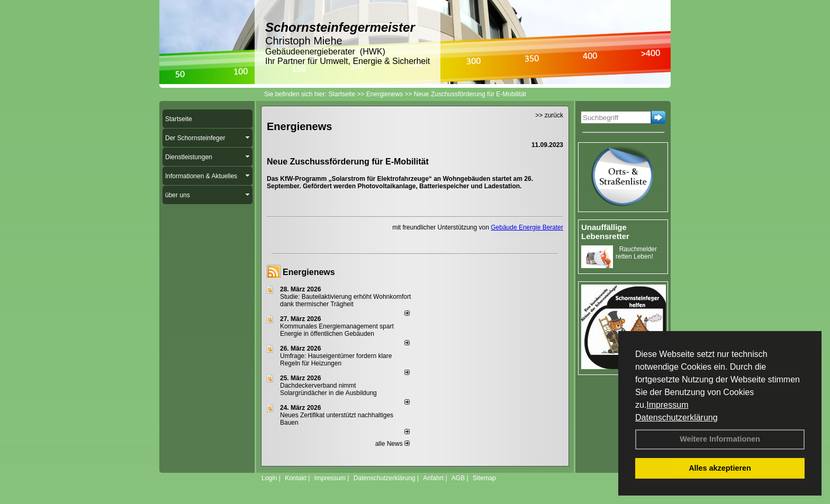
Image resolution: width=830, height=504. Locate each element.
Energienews (309, 272)
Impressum (667, 405)
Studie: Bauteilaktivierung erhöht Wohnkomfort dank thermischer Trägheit (345, 300)
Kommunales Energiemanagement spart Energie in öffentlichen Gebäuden (337, 330)
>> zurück (549, 115)
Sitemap (484, 478)
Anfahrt (433, 478)
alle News (393, 444)
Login (269, 478)
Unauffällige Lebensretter (605, 232)
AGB (458, 478)
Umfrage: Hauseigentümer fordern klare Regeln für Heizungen (336, 360)
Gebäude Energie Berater (527, 227)
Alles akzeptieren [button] (720, 468)
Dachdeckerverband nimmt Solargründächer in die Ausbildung (328, 389)
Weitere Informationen (720, 439)
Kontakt (296, 478)
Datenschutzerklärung (676, 418)
